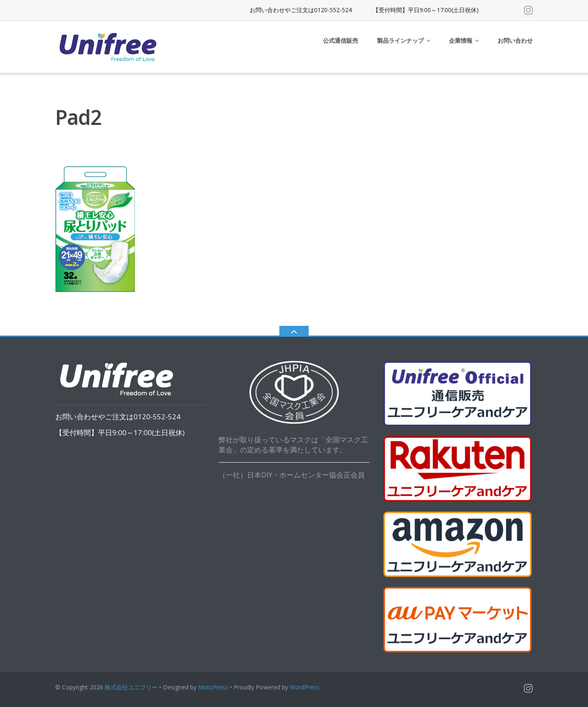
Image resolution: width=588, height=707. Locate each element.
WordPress (305, 687)
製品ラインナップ (400, 40)
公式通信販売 (340, 40)
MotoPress (213, 687)
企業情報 (461, 40)
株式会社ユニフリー (131, 687)
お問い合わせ (515, 40)
